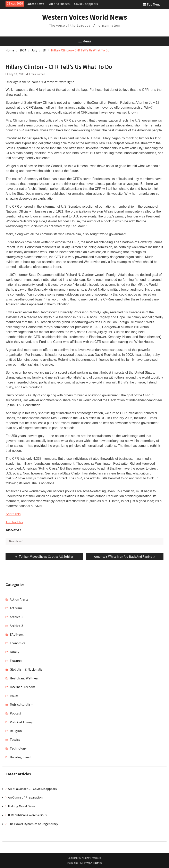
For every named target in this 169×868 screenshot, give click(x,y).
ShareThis (13, 514)
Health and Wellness (24, 678)
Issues (14, 696)
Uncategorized (20, 757)
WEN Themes (94, 863)
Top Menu (152, 4)
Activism (16, 608)
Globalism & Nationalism (28, 669)
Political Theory (21, 722)
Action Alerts (19, 599)
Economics (18, 643)
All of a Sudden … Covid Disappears (74, 4)
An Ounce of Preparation (25, 797)
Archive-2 (16, 626)
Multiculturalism (22, 704)
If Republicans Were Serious (27, 815)
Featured (16, 661)
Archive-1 (18, 541)
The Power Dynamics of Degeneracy (33, 824)
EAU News (17, 634)
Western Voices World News (85, 17)
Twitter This (14, 522)
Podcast (16, 713)
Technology (18, 748)
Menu (85, 41)
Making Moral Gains (22, 806)
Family (14, 652)
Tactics (15, 739)
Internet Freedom (22, 687)
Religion (16, 731)
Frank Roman (37, 74)
